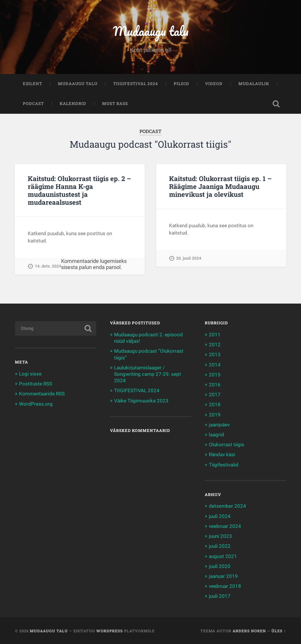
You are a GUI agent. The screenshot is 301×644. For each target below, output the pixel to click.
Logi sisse (30, 374)
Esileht (32, 84)
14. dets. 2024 (48, 266)
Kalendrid (73, 104)
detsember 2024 (227, 506)
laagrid (216, 435)
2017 (215, 395)
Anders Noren (249, 631)
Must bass (115, 104)
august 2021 (223, 556)
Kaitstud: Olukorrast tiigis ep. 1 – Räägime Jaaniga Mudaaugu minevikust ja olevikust (220, 186)
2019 (215, 415)
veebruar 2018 (225, 586)
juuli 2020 (220, 566)
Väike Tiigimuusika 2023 (141, 401)
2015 (215, 375)
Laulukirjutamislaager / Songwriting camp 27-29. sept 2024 (148, 374)
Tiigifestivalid (224, 465)
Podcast (33, 104)
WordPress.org (36, 404)
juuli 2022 (220, 546)
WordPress (110, 631)
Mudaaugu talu (150, 31)
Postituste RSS (36, 384)
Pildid (182, 84)
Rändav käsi (222, 454)
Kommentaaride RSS (42, 394)
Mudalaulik (254, 84)
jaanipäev (219, 425)
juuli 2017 (220, 596)
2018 (215, 404)
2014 (215, 365)
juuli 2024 (220, 516)
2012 (215, 345)
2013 (215, 354)
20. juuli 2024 (189, 258)
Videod (214, 84)
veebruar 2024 (225, 526)
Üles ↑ (279, 631)
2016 (215, 385)
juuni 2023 (220, 536)
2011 (215, 335)
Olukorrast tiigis (227, 445)
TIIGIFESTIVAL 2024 (136, 84)
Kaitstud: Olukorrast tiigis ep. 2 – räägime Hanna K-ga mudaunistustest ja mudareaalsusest (79, 190)
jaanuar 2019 (223, 576)
